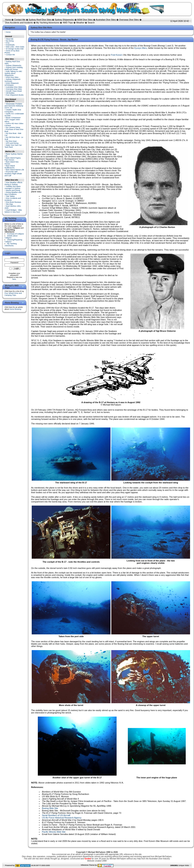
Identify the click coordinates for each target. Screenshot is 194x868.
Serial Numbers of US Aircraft (56, 815)
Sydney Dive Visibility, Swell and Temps (14, 68)
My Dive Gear (11, 141)
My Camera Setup (13, 127)
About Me (10, 39)
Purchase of (16, 234)
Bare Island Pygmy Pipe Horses (13, 159)
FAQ (8, 43)
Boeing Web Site (50, 808)
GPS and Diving (12, 143)
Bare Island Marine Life (15, 170)
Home (8, 20)
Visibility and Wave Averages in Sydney (13, 187)
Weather (80, 23)
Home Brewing (15, 309)
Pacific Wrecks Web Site (54, 832)
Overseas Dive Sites (129, 20)
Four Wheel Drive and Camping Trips (13, 294)
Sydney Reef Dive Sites (40, 20)
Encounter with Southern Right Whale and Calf (13, 174)
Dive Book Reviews (14, 202)
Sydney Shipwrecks (64, 20)
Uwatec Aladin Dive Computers (13, 111)
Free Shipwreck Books (15, 95)
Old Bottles (10, 93)
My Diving (10, 41)
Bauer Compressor (13, 118)
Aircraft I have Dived (14, 91)
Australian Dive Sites (106, 20)
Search (91, 23)
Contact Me (20, 20)
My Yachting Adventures (48, 23)
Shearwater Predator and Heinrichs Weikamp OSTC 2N (14, 106)
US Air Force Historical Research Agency (62, 818)
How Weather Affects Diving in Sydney (13, 183)
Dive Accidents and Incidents (19, 23)
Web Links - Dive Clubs (15, 47)
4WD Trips (68, 23)
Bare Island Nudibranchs (10, 167)
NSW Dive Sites (85, 20)
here (14, 279)
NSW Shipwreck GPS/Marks (12, 84)
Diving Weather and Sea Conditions (13, 193)
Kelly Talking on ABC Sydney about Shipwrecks (13, 73)
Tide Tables (10, 196)
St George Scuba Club (15, 49)
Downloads (10, 45)
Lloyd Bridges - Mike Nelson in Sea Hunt (13, 211)
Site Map (9, 204)
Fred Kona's (117, 55)
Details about (11, 237)
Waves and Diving (13, 190)
